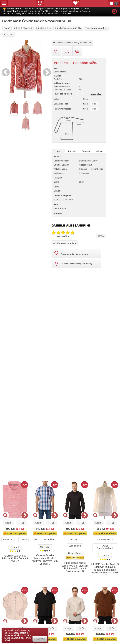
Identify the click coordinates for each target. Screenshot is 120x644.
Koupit (9, 523)
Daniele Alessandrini (88, 161)
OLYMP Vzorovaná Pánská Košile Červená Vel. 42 (15, 558)
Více (101, 233)
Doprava (86, 151)
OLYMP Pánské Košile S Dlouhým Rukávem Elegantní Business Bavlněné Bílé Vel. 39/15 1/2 (105, 570)
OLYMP (15, 547)
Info (58, 151)
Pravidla (72, 151)
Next (46, 72)
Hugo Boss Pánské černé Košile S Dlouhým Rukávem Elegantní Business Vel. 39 (75, 567)
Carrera (45, 547)
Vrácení (99, 151)
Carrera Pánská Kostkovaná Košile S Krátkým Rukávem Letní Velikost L (45, 560)
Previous (5, 72)
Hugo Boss (75, 553)
